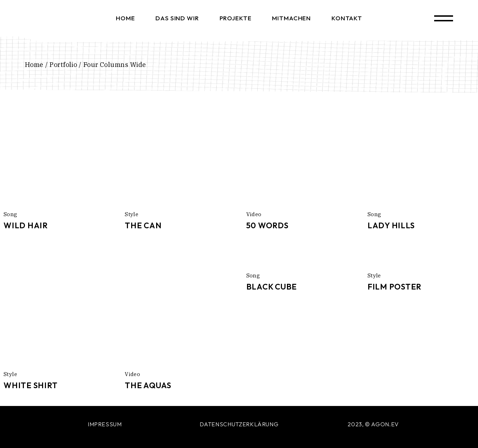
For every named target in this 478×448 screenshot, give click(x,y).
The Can (143, 225)
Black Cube (272, 287)
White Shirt (30, 385)
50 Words (268, 225)
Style (132, 214)
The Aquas (148, 385)
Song (11, 214)
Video (254, 214)
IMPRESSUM (105, 424)
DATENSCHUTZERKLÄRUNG (239, 424)
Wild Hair (26, 225)
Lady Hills (391, 225)
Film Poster (394, 287)
